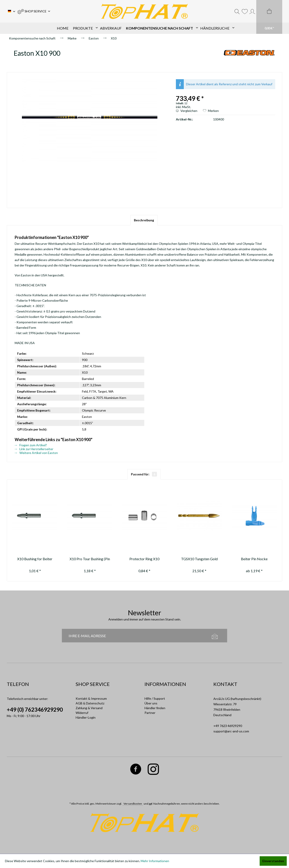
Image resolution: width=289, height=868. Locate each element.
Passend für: (144, 474)
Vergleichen (187, 111)
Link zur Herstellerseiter (34, 449)
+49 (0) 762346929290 (35, 709)
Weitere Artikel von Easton (36, 453)
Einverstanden (273, 861)
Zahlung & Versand (89, 708)
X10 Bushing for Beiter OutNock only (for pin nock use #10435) (35, 559)
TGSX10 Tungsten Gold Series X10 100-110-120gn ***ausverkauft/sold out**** (199, 559)
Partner (150, 713)
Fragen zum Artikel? (31, 445)
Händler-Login (86, 717)
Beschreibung (144, 220)
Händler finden (155, 708)
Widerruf (82, 713)
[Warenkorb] (269, 17)
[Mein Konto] (252, 11)
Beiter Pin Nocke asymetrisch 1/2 (254, 559)
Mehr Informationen (155, 861)
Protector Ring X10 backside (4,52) (144, 559)
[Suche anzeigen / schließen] (237, 11)
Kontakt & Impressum (91, 698)
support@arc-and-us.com (231, 731)
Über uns (151, 703)
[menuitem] (34, 11)
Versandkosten (133, 804)
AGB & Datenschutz (90, 703)
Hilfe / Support (155, 698)
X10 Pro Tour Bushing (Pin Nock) (90, 559)
